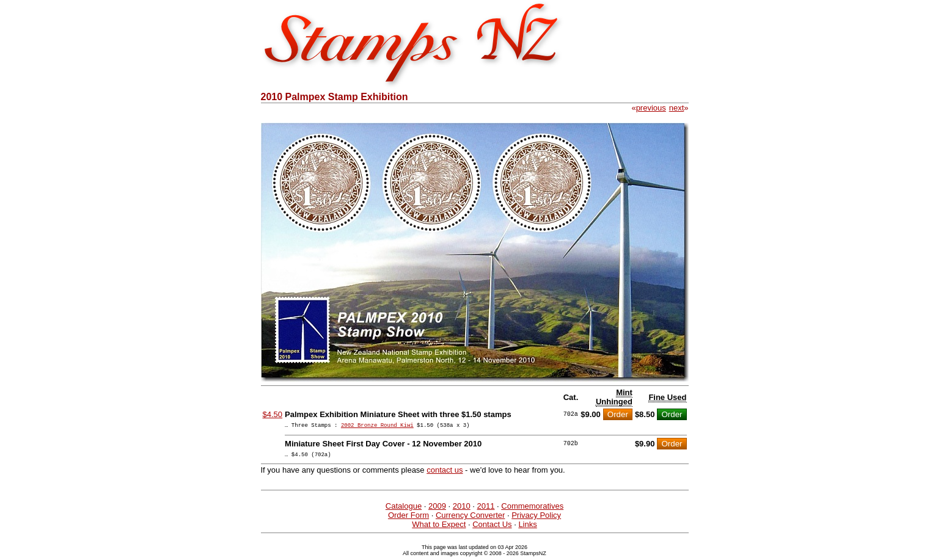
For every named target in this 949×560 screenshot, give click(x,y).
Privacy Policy (536, 519)
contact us (445, 474)
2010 (462, 510)
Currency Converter (470, 519)
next (677, 108)
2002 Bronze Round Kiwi (377, 427)
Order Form (409, 519)
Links (527, 528)
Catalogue (404, 510)
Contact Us (492, 528)
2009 (437, 510)
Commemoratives (532, 510)
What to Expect (439, 528)
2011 (486, 510)
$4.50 (273, 414)
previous (651, 108)
